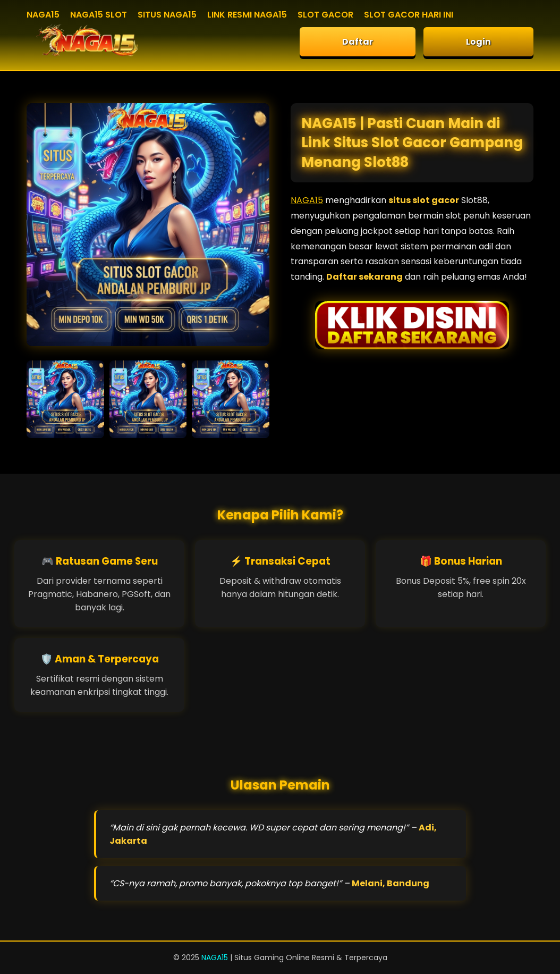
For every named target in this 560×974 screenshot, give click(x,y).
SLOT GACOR (325, 15)
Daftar (358, 42)
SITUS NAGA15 (167, 15)
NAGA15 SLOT (99, 15)
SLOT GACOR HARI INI (409, 15)
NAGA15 (43, 15)
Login (478, 42)
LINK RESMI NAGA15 (247, 15)
